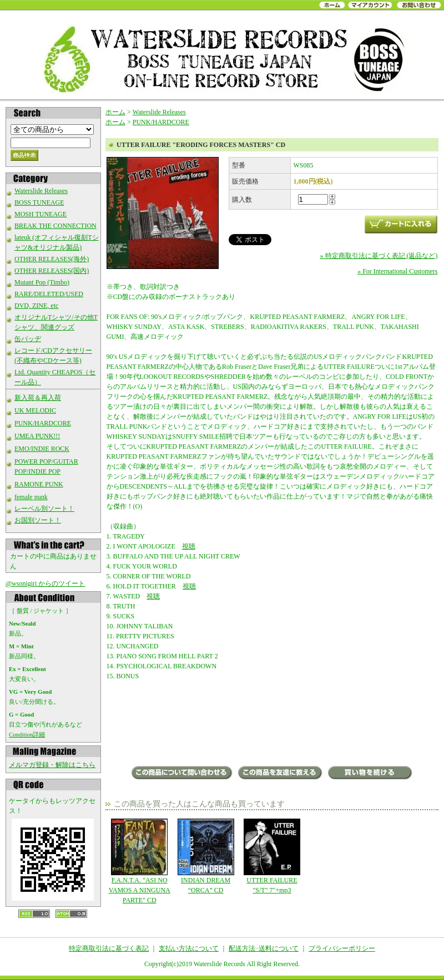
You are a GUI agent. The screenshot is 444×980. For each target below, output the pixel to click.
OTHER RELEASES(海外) (52, 259)
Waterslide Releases (41, 191)
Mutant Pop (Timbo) (42, 282)
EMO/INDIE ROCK (42, 449)
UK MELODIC (35, 410)
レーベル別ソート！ (44, 509)
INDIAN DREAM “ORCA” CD (206, 856)
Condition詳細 (27, 734)
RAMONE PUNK (39, 484)
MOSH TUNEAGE (41, 214)
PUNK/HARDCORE (43, 423)
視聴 (189, 546)
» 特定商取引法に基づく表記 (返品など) (379, 256)
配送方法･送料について (264, 948)
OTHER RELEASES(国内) (52, 271)
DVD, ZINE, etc (36, 306)
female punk (31, 497)
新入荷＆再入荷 (38, 398)
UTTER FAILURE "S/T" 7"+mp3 (272, 856)
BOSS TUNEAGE (39, 202)
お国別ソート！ (38, 520)
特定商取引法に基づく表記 (109, 948)
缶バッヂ (28, 339)
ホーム (115, 112)
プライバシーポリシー (342, 948)
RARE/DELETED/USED (49, 294)
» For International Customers (397, 271)
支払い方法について (189, 948)
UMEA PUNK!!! (37, 436)
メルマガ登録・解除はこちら (52, 765)
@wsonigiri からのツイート (45, 583)
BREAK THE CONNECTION (56, 226)
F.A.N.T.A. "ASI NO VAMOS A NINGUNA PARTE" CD (140, 861)
